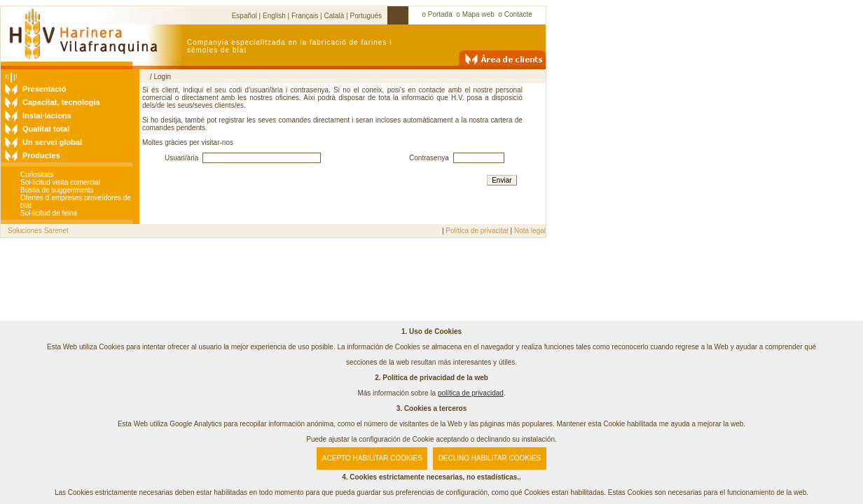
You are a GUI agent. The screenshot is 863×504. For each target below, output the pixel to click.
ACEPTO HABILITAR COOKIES (372, 458)
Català (334, 16)
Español (244, 16)
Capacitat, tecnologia (61, 102)
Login (162, 77)
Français (305, 16)
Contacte (518, 14)
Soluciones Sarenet (38, 231)
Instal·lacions (47, 115)
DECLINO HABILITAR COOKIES (490, 458)
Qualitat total (46, 129)
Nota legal (530, 231)
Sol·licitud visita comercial (60, 182)
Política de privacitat (477, 231)
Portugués (366, 16)
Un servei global (52, 142)
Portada (440, 14)
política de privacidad (471, 393)
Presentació (44, 89)
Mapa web (478, 14)
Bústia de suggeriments (57, 190)
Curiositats (37, 175)
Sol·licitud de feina (49, 213)
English (274, 16)
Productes (41, 155)
